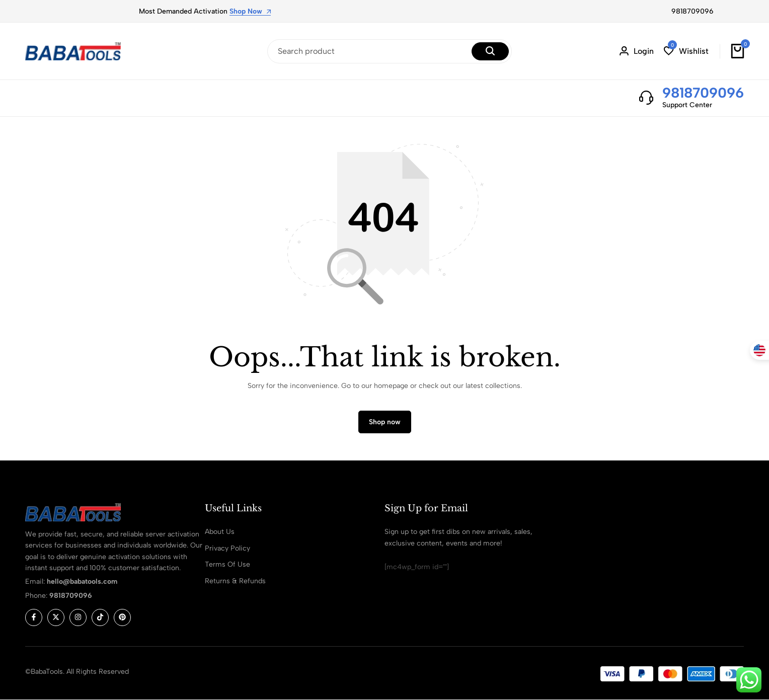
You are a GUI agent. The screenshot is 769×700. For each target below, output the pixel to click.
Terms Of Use (227, 564)
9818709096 (693, 11)
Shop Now (250, 12)
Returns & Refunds (235, 581)
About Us (220, 532)
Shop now (385, 422)
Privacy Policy (227, 548)
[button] (686, 51)
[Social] (34, 617)
